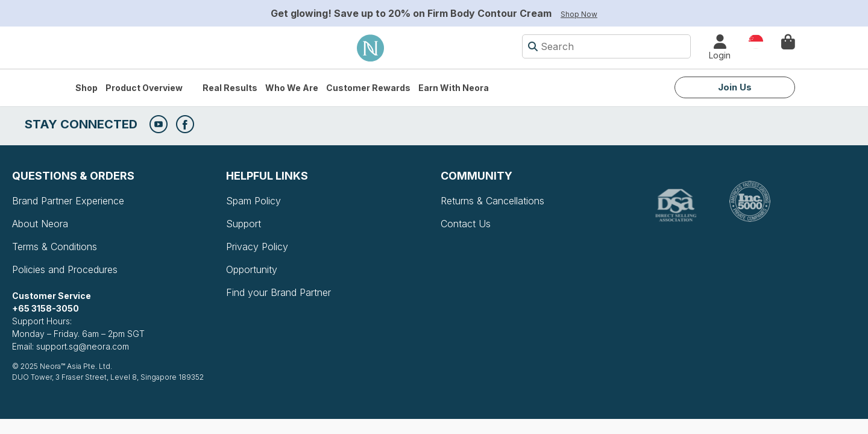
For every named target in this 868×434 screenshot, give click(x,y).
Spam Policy (253, 201)
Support (244, 224)
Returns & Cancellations (492, 201)
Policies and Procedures (65, 269)
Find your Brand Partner (278, 292)
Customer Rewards (368, 88)
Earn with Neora (454, 88)
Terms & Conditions (55, 247)
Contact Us (466, 224)
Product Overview (144, 88)
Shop (86, 88)
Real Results (230, 88)
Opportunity (252, 269)
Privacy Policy (257, 247)
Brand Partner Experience (68, 201)
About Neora (40, 224)
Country (756, 41)
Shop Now (579, 14)
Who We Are (292, 88)
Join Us (735, 87)
